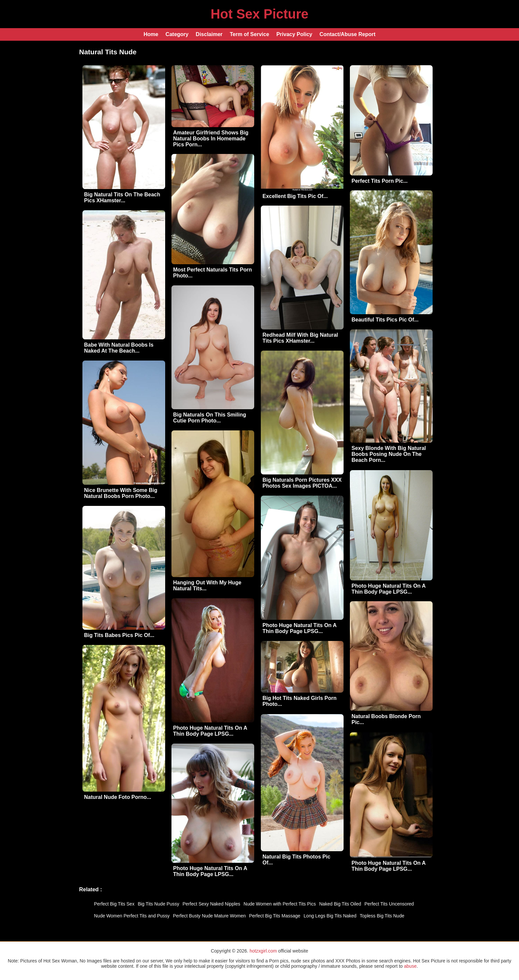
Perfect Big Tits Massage (275, 916)
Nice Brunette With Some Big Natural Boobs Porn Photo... (121, 493)
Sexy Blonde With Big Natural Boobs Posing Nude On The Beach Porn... (389, 454)
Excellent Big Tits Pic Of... (295, 196)
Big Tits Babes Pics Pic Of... (119, 635)
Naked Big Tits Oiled (340, 904)
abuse (410, 966)
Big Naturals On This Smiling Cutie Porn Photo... (210, 418)
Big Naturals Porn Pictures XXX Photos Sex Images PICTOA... (302, 483)
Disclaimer (209, 34)
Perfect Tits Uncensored (389, 904)
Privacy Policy (294, 34)
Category (177, 34)
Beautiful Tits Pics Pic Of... (385, 320)
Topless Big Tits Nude (382, 916)
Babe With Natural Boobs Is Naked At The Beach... (119, 348)
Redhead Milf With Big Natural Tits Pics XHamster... (300, 338)
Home (151, 34)
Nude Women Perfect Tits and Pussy (132, 916)
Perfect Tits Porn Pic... (380, 181)
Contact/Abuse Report (347, 34)
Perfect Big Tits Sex (114, 904)
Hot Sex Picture (259, 14)
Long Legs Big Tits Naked (330, 916)
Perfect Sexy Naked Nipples (211, 904)
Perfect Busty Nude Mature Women (210, 916)
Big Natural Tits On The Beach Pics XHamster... (122, 197)
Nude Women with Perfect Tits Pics (280, 904)
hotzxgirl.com (263, 951)
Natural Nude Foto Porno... (118, 797)
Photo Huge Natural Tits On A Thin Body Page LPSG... (388, 589)
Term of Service (249, 34)
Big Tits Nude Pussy (158, 904)
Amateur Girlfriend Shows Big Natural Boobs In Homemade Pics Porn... (211, 139)
